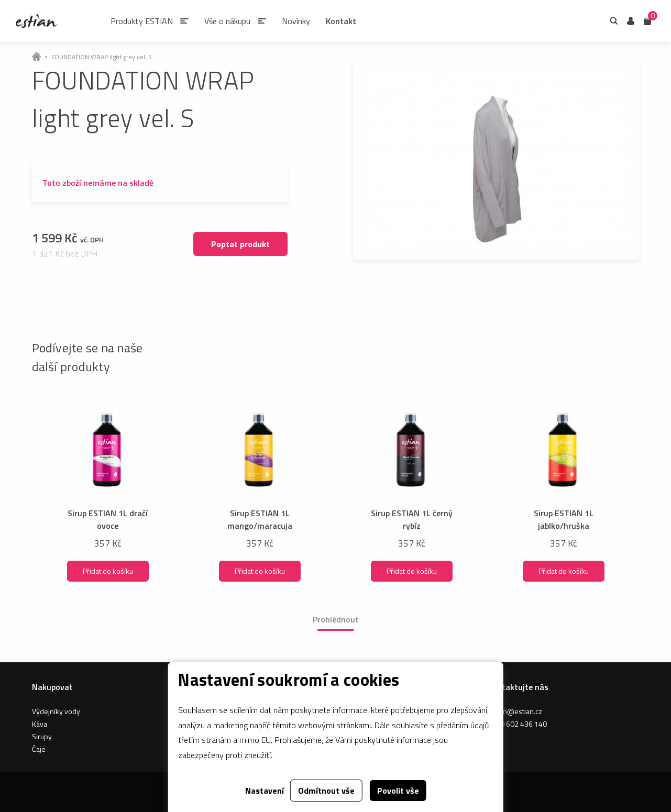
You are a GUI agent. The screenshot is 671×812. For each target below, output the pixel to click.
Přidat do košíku (108, 571)
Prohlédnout (336, 619)
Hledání (614, 21)
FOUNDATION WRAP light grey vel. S (102, 57)
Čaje (39, 749)
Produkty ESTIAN (142, 21)
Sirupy (42, 736)
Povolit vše (398, 791)
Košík (647, 20)
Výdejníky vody (56, 711)
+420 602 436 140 (517, 724)
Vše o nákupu (227, 21)
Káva (40, 724)
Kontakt (341, 21)
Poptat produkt (240, 244)
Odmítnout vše (326, 791)
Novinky (296, 21)
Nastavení (265, 791)
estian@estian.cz (515, 711)
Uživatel (631, 21)
